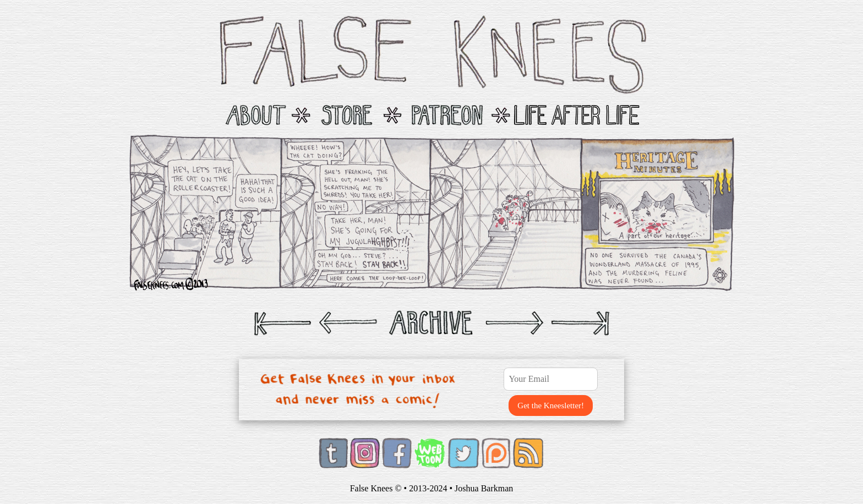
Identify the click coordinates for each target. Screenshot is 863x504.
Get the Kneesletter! (551, 406)
